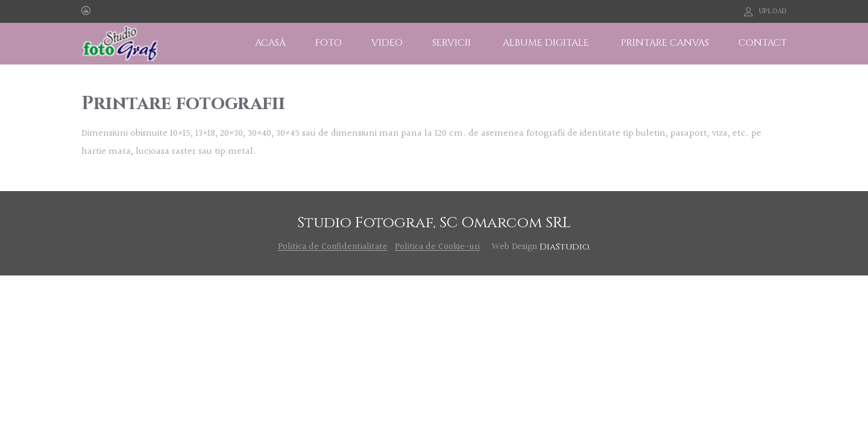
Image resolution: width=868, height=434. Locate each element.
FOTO (329, 43)
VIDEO (387, 43)
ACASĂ (270, 43)
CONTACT (763, 43)
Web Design (514, 247)
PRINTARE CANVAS (665, 43)
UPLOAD (773, 11)
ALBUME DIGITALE (546, 43)
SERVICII (451, 43)
